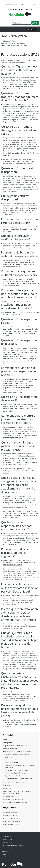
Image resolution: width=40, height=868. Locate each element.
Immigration (8, 743)
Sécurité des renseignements (12, 846)
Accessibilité (6, 836)
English (22, 5)
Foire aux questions (12, 763)
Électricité (7, 785)
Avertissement (7, 839)
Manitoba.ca (5, 41)
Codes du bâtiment (10, 749)
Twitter (5, 852)
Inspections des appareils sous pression (17, 754)
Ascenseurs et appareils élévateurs (16, 782)
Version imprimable (11, 5)
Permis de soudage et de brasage (15, 773)
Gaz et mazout (8, 788)
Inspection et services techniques (14, 43)
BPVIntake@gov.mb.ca (27, 429)
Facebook (5, 854)
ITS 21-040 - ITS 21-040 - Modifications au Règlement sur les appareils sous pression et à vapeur (19, 563)
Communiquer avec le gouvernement (20, 9)
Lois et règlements (10, 796)
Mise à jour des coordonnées (14, 800)
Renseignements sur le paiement (15, 803)
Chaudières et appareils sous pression (16, 45)
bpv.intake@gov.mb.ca (27, 312)
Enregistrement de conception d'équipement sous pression (19, 160)
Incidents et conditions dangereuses (16, 760)
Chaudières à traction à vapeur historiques (18, 779)
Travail (14, 41)
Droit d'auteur (7, 843)
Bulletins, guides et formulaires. (19, 698)
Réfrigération (9, 757)
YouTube (5, 857)
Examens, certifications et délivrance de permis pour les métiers (17, 792)
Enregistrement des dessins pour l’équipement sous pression (20, 766)
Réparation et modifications (14, 776)
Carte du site (31, 5)
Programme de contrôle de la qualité (16, 770)
